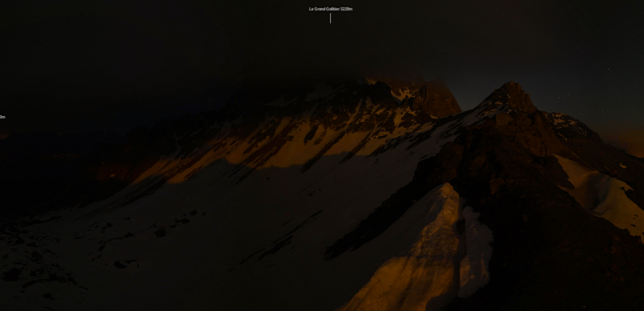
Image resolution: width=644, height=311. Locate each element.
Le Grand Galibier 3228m (331, 16)
